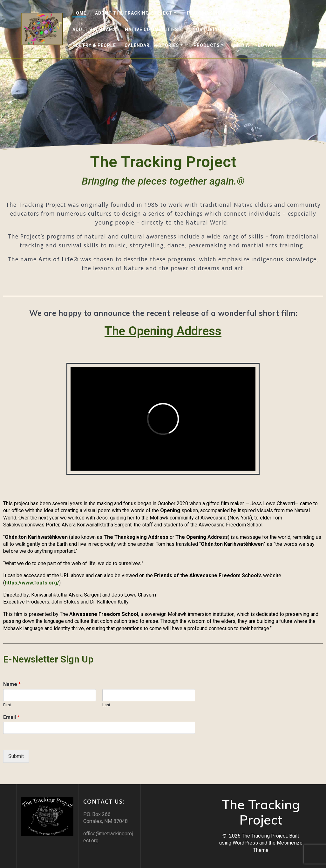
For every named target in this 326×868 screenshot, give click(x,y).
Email (11, 717)
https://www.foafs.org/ (32, 583)
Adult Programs (94, 29)
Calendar (137, 45)
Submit (16, 756)
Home (79, 13)
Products (207, 45)
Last (106, 705)
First (7, 705)
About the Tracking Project (134, 13)
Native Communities (152, 29)
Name (12, 684)
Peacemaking (204, 13)
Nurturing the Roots (222, 29)
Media (242, 45)
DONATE (267, 45)
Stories (169, 45)
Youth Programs (258, 13)
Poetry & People (94, 45)
